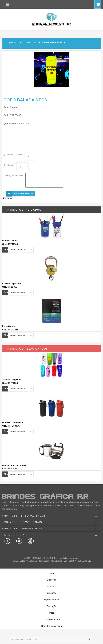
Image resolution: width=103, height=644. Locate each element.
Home (15, 43)
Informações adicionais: (14, 175)
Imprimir (7, 198)
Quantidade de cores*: (13, 155)
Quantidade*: (9, 165)
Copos (26, 43)
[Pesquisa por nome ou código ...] (51, 639)
